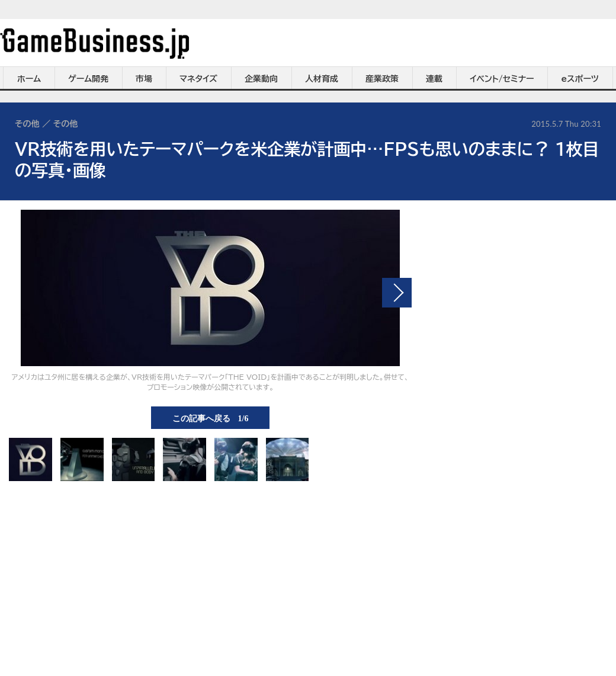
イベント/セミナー (502, 79)
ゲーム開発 (88, 79)
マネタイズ (198, 79)
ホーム (29, 79)
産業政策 (382, 79)
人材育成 (322, 79)
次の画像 (397, 293)
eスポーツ (580, 79)
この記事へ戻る (211, 418)
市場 (144, 79)
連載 (434, 79)
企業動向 (261, 79)
